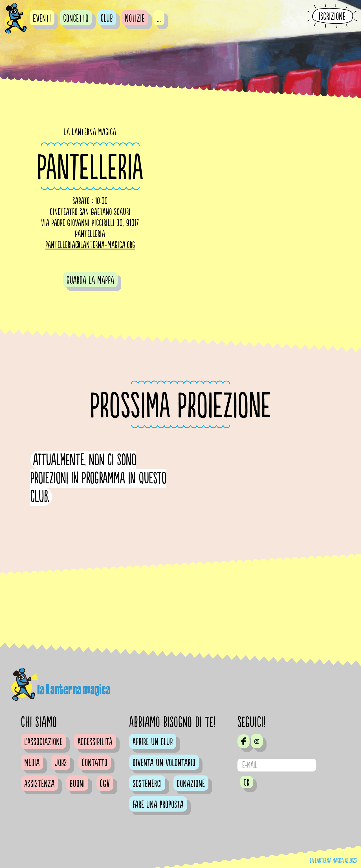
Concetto (76, 19)
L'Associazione (43, 742)
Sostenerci (147, 784)
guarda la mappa (90, 280)
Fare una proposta (158, 805)
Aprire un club (153, 742)
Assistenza (39, 784)
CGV (105, 784)
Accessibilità (95, 742)
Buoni (77, 784)
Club (107, 19)
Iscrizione (332, 16)
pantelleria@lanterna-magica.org (90, 245)
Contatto (95, 763)
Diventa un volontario (164, 763)
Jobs (61, 763)
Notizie (135, 19)
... (159, 19)
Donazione (191, 784)
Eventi (42, 19)
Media (32, 763)
